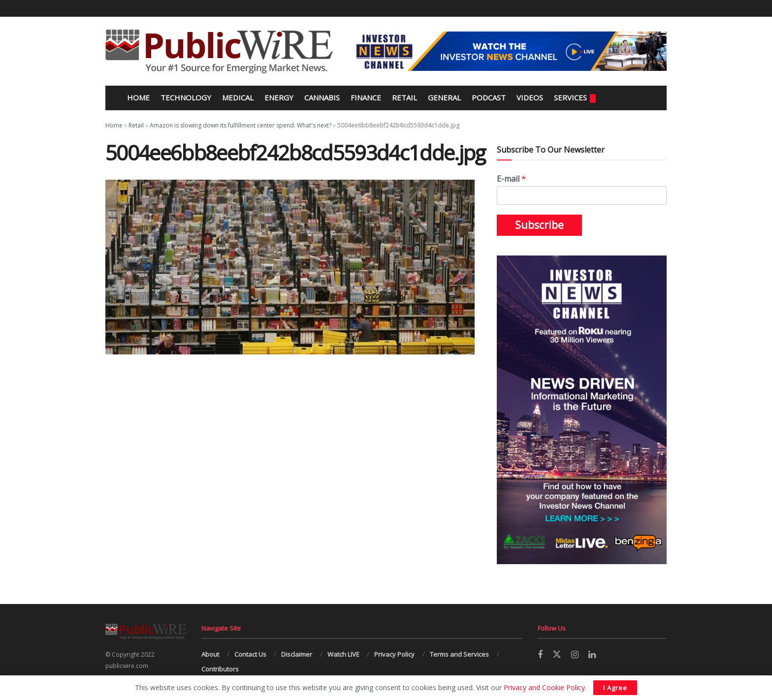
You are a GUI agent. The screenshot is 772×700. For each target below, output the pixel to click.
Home (137, 97)
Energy (279, 97)
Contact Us (250, 654)
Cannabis (322, 97)
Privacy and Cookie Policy (544, 687)
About (210, 654)
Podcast (489, 97)
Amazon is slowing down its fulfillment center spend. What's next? (241, 125)
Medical (238, 97)
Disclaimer (297, 654)
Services (575, 98)
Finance (366, 97)
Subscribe (539, 225)
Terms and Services (459, 654)
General (444, 97)
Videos (530, 97)
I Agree (615, 688)
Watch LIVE (343, 654)
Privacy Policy (394, 654)
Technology (186, 97)
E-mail (511, 179)
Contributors (220, 669)
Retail (404, 97)
